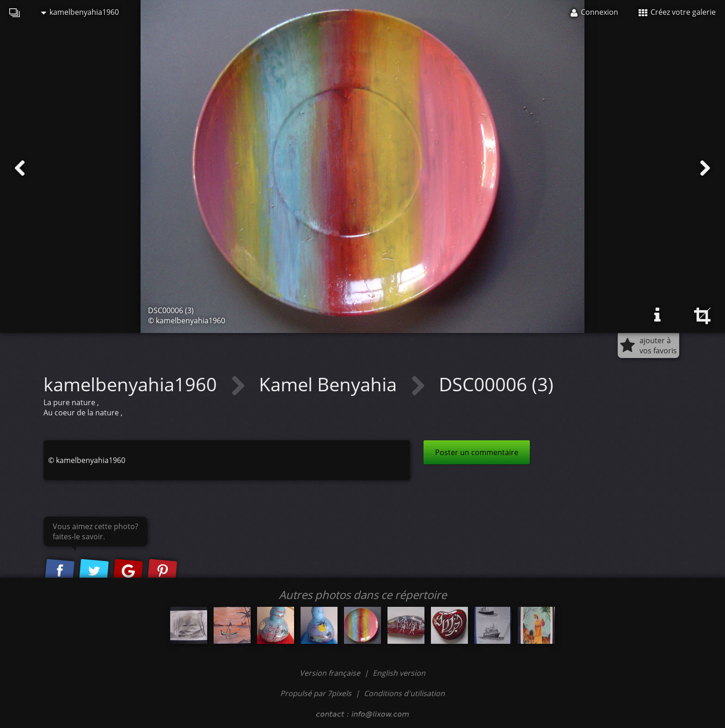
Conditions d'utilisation (404, 693)
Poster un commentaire (477, 452)
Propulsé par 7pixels (316, 693)
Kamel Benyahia (330, 384)
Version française (331, 673)
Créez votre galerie (677, 12)
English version (399, 673)
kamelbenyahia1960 (80, 12)
